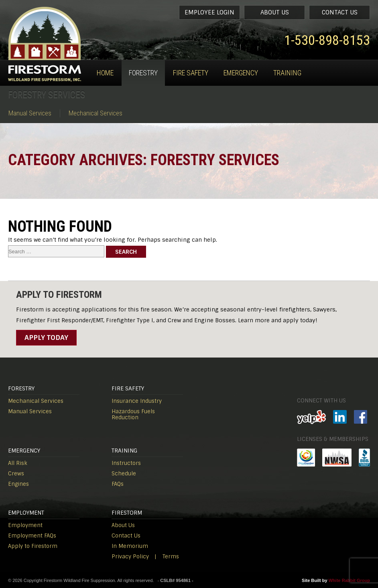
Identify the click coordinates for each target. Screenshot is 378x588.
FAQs (118, 484)
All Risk (18, 463)
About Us (275, 12)
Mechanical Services (96, 113)
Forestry (143, 73)
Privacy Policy (130, 557)
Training (287, 73)
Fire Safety (191, 73)
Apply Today (46, 337)
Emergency (241, 73)
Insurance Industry (137, 401)
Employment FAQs (32, 536)
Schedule (124, 474)
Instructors (126, 463)
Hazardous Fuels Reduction (133, 414)
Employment (25, 525)
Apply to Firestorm (33, 546)
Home (105, 73)
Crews (16, 474)
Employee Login (209, 12)
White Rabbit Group (349, 580)
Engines (18, 484)
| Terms (167, 557)
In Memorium (130, 546)
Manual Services (30, 113)
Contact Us (340, 12)
